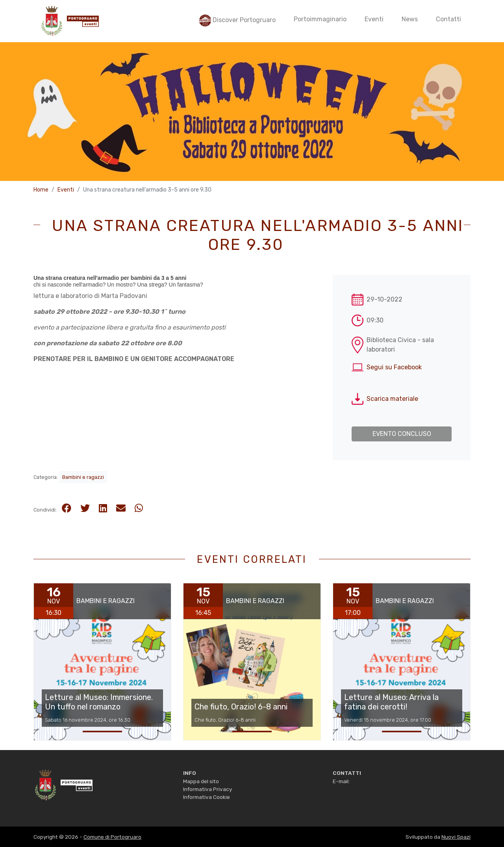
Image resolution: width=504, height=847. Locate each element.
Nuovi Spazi (456, 837)
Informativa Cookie (207, 797)
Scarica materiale (392, 399)
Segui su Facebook (394, 367)
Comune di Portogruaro (112, 837)
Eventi (66, 190)
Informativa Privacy (208, 789)
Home (41, 190)
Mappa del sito (201, 781)
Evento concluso (402, 434)
